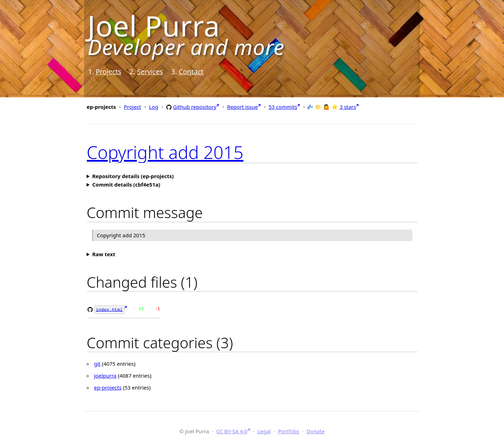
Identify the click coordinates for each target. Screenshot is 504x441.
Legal (264, 430)
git (97, 363)
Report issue (243, 107)
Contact (191, 72)
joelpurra (105, 375)
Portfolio (289, 430)
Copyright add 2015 (165, 152)
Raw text (104, 254)
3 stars (348, 107)
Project (132, 107)
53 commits (283, 107)
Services (150, 72)
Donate (316, 430)
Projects (108, 72)
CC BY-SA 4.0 (232, 430)
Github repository (195, 107)
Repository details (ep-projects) (133, 176)
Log (154, 107)
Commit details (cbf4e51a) (126, 184)
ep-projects (108, 387)
